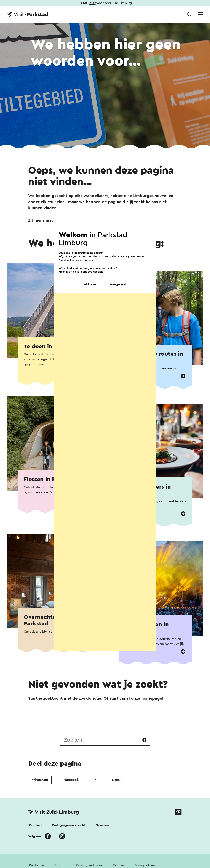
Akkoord (91, 266)
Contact (35, 825)
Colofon (60, 865)
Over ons (102, 825)
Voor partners (145, 865)
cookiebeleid (96, 253)
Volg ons (35, 836)
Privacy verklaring (90, 865)
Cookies (119, 865)
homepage (152, 698)
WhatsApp (40, 780)
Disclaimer (37, 865)
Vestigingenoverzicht (69, 825)
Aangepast (118, 266)
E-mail (117, 780)
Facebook (71, 780)
